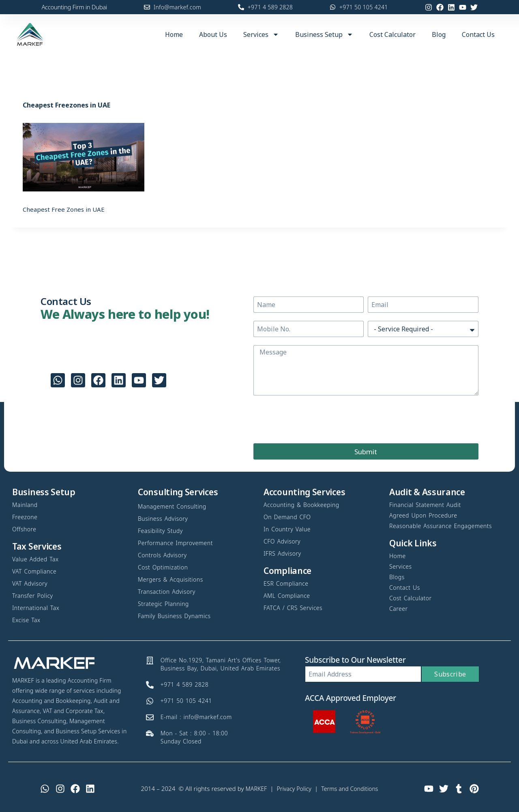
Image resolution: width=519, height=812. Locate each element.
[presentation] (315, 419)
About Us (213, 34)
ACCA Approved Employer (351, 698)
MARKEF (253, 788)
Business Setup (324, 34)
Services (261, 34)
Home (174, 34)
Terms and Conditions (352, 788)
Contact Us (478, 34)
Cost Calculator (392, 34)
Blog (439, 34)
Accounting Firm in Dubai (74, 7)
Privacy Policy (293, 788)
